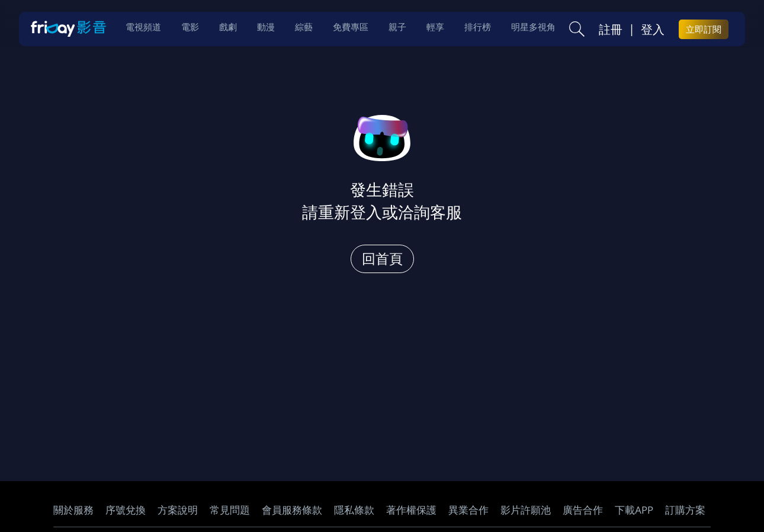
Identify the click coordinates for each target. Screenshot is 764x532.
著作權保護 (411, 510)
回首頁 (382, 259)
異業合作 (468, 510)
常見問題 (230, 510)
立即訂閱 (704, 30)
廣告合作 (583, 510)
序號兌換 (126, 510)
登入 (653, 30)
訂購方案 (685, 510)
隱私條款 (354, 510)
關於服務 (73, 510)
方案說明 (178, 510)
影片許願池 (526, 510)
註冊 (611, 30)
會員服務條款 (292, 510)
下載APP (634, 510)
